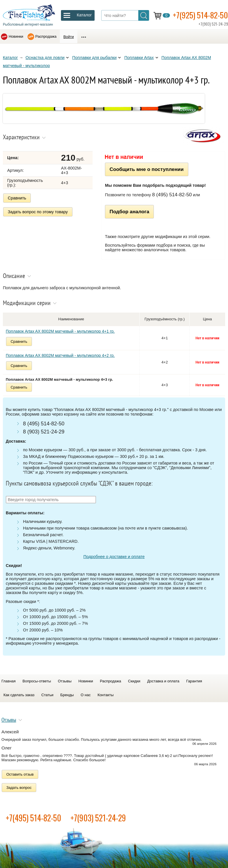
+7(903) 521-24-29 (98, 818)
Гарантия (194, 681)
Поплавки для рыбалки (94, 58)
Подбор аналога (129, 212)
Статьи (47, 695)
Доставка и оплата (163, 681)
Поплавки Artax (139, 58)
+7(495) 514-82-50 (33, 818)
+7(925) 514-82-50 (200, 15)
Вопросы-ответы (37, 681)
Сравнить (17, 198)
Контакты (106, 695)
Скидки (134, 681)
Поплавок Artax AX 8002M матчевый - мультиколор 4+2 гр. (60, 355)
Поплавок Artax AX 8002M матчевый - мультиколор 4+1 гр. (60, 331)
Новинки (16, 36)
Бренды (67, 695)
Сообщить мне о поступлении (146, 169)
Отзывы (65, 681)
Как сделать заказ (19, 695)
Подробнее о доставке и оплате (114, 557)
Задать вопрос (19, 788)
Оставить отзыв (20, 774)
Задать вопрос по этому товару (38, 212)
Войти (68, 37)
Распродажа (46, 36)
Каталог (10, 58)
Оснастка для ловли (45, 58)
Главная (8, 681)
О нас (86, 695)
